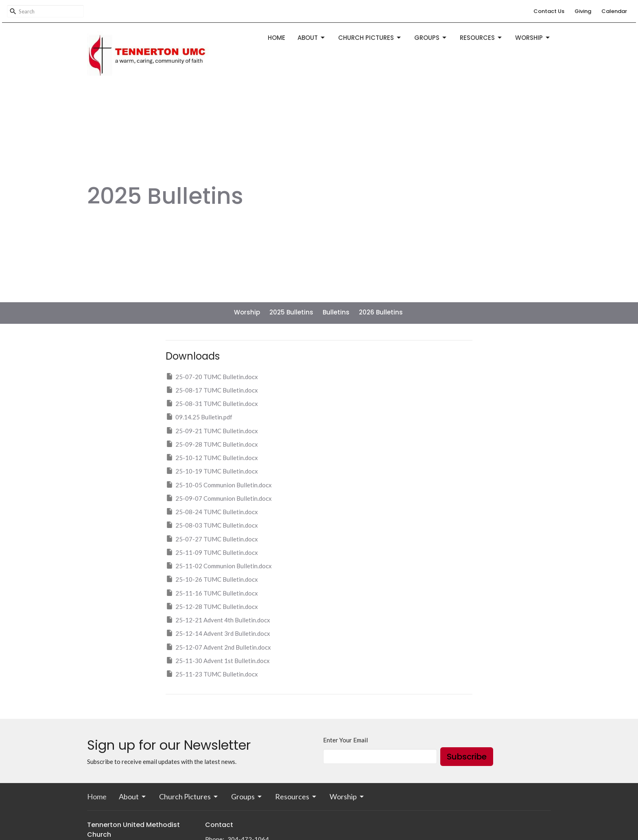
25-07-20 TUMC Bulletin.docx (212, 376)
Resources (481, 38)
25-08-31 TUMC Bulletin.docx (212, 403)
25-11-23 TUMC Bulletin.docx (212, 674)
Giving (583, 11)
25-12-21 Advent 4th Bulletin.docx (218, 620)
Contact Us (549, 11)
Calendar (614, 11)
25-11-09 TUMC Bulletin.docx (212, 552)
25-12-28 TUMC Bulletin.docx (212, 606)
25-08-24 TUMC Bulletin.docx (212, 511)
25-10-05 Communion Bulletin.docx (219, 484)
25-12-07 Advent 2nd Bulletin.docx (218, 647)
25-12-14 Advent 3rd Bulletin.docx (218, 633)
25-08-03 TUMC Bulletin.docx (212, 525)
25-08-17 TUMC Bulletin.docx (212, 390)
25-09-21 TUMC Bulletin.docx (212, 430)
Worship (533, 38)
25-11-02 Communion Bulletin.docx (219, 565)
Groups (431, 38)
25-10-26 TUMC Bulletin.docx (212, 579)
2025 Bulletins (291, 312)
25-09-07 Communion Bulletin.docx (219, 498)
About (312, 38)
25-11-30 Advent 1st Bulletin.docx (218, 660)
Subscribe (467, 757)
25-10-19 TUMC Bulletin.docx (212, 471)
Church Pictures (370, 38)
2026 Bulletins (381, 312)
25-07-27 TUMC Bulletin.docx (212, 539)
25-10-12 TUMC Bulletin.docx (212, 457)
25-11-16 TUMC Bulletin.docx (212, 593)
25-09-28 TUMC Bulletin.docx (212, 444)
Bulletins (336, 312)
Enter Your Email (345, 740)
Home (276, 38)
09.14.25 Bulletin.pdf (199, 417)
